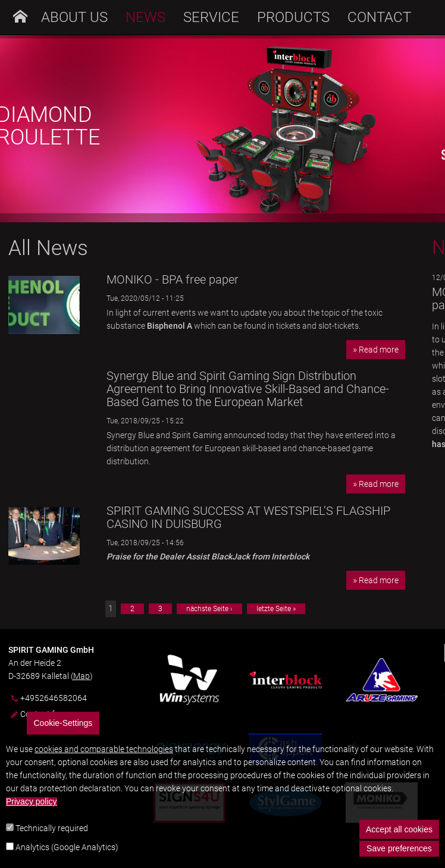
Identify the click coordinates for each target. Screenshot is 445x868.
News (145, 17)
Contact (379, 17)
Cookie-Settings (63, 738)
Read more (379, 350)
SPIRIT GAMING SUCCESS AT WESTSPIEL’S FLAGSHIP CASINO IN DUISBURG (248, 517)
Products (293, 17)
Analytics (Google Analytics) (67, 861)
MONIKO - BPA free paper (173, 279)
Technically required (52, 843)
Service (211, 17)
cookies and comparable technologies (104, 764)
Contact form (45, 714)
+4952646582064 (54, 698)
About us (74, 17)
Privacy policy (32, 817)
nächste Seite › (209, 609)
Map (82, 676)
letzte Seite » (276, 609)
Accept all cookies (399, 844)
